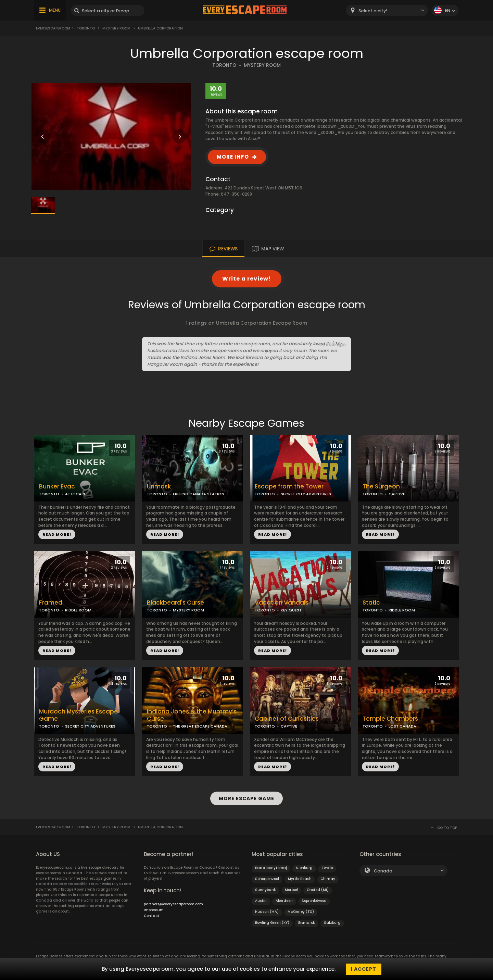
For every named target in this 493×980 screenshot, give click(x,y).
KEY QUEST (291, 610)
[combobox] (387, 10)
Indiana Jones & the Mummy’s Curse (192, 715)
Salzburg (332, 922)
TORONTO (224, 65)
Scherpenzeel (267, 878)
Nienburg (304, 867)
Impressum (154, 910)
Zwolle (327, 867)
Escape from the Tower (289, 487)
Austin (261, 900)
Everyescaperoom (53, 28)
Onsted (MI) (318, 889)
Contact (151, 915)
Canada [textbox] (383, 871)
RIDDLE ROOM (78, 610)
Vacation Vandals (282, 603)
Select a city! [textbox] (373, 11)
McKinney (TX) (301, 911)
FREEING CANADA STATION (199, 494)
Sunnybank (266, 889)
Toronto (86, 28)
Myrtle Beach (300, 878)
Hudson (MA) (267, 911)
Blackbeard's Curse (175, 603)
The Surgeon (381, 487)
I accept (364, 969)
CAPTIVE (397, 494)
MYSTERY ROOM (262, 65)
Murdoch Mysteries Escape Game (78, 715)
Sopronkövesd (314, 900)
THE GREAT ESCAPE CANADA (200, 726)
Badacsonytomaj (271, 867)
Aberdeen (284, 900)
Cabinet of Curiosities (287, 719)
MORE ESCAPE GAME (246, 798)
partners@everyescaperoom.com (173, 904)
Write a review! (247, 279)
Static (371, 603)
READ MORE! (57, 534)
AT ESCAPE (75, 494)
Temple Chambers (390, 719)
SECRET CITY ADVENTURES (306, 494)
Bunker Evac (57, 487)
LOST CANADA (402, 726)
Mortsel (291, 889)
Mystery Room (116, 28)
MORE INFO (233, 157)
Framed (51, 603)
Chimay (328, 878)
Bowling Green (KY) (272, 922)
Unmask (159, 487)
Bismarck (307, 922)
